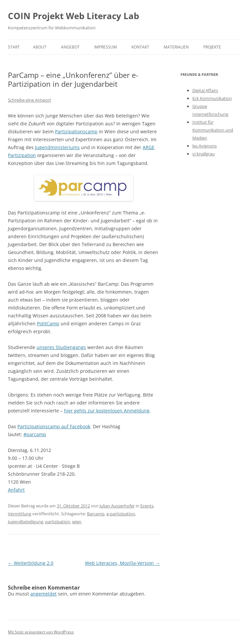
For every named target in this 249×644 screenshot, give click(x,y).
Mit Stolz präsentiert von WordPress (41, 632)
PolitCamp (48, 323)
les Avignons (205, 146)
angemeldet (43, 594)
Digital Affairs (205, 90)
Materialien (176, 47)
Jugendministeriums (57, 147)
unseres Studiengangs (61, 347)
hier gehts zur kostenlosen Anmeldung (107, 411)
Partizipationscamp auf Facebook (54, 426)
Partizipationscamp (76, 131)
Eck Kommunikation (212, 98)
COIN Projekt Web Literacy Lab (73, 16)
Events (147, 506)
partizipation (58, 522)
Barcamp (96, 514)
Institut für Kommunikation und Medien (213, 130)
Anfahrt (16, 490)
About (40, 47)
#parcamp (35, 434)
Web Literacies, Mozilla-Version (122, 563)
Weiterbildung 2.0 (31, 563)
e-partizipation (121, 514)
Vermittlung (20, 514)
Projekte (212, 47)
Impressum (106, 47)
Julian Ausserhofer (117, 506)
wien (77, 522)
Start (14, 47)
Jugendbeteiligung (26, 522)
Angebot (70, 47)
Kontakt (140, 47)
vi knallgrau (204, 154)
